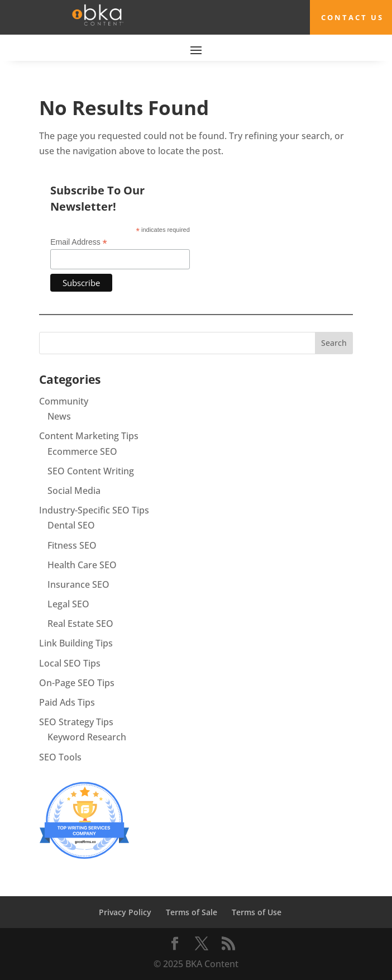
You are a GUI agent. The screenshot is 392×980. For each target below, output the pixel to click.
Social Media (74, 491)
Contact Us (352, 17)
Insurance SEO (78, 584)
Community (64, 401)
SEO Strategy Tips (76, 722)
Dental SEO (71, 525)
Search (334, 343)
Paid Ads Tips (67, 702)
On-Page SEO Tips (77, 683)
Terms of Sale (192, 912)
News (59, 416)
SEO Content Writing (91, 471)
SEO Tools (60, 757)
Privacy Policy (125, 912)
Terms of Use (257, 912)
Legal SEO (68, 604)
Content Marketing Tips (89, 436)
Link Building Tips (76, 643)
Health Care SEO (82, 565)
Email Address (79, 242)
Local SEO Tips (70, 663)
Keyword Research (87, 737)
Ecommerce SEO (82, 451)
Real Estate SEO (80, 624)
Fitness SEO (72, 545)
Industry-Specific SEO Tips (94, 510)
